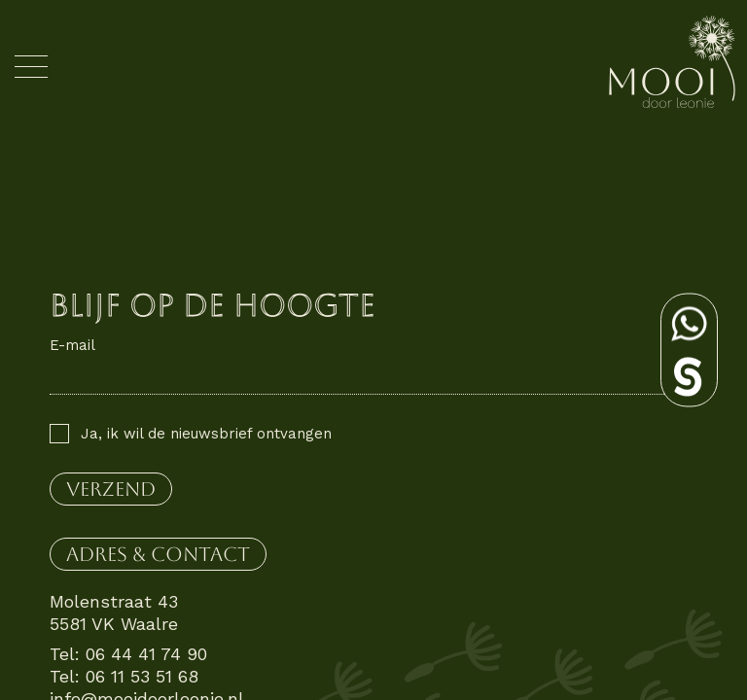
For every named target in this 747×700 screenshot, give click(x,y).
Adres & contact (158, 554)
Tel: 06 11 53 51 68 (124, 676)
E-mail (72, 345)
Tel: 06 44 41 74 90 (128, 654)
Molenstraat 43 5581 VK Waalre (114, 612)
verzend (111, 489)
